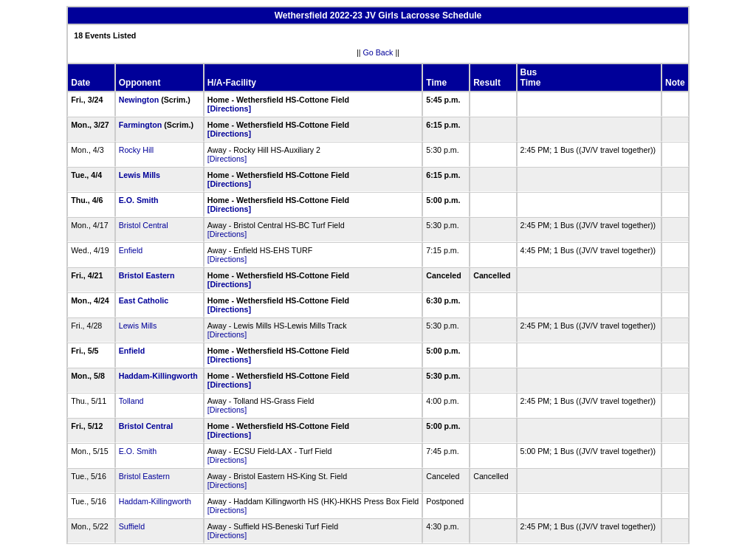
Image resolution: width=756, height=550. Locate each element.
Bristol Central (144, 225)
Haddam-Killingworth (158, 376)
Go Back (378, 52)
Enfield (131, 250)
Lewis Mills (140, 175)
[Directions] (229, 109)
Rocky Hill (136, 150)
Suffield (132, 526)
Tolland (131, 401)
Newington (139, 100)
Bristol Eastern (147, 275)
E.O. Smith (139, 200)
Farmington (141, 125)
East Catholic (144, 300)
